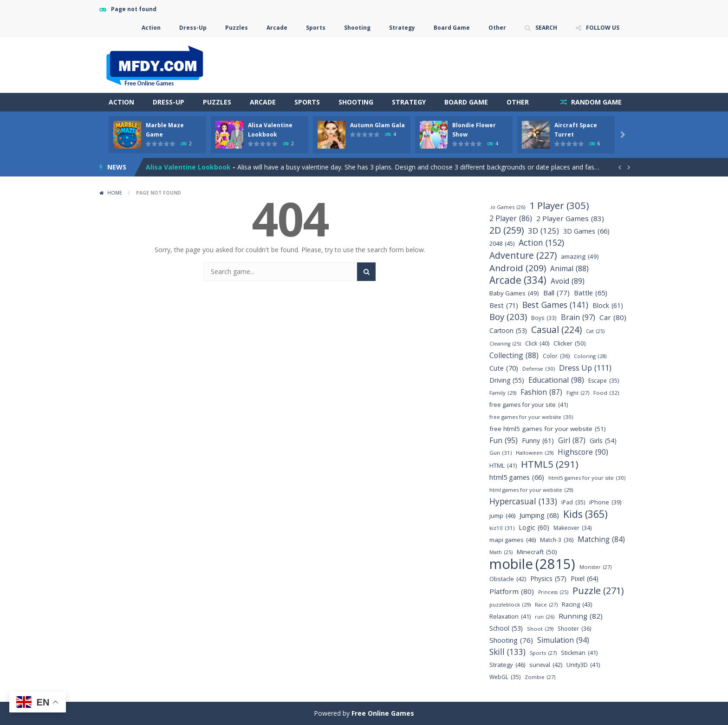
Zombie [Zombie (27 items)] (540, 677)
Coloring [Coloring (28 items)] (590, 356)
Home (115, 193)
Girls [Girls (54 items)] (603, 441)
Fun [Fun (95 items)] (504, 441)
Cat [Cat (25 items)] (595, 331)
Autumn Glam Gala (377, 125)
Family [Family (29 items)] (503, 393)
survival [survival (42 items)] (546, 665)
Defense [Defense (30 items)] (539, 369)
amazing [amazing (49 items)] (580, 257)
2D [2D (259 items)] (507, 230)
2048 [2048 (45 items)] (502, 244)
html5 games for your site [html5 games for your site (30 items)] (587, 478)
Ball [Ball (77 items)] (556, 293)
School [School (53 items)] (506, 628)
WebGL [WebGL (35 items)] (505, 677)
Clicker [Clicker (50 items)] (570, 343)
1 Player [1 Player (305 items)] (559, 206)
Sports (316, 28)
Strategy (402, 28)
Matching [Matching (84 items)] (601, 539)
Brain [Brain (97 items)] (578, 317)
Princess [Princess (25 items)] (553, 592)
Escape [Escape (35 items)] (604, 381)
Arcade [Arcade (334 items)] (518, 280)
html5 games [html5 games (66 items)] (517, 477)
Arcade (277, 28)
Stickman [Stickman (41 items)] (579, 653)
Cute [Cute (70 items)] (504, 368)
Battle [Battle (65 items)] (591, 293)
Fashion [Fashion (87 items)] (541, 392)
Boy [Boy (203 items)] (508, 317)
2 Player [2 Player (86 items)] (511, 219)
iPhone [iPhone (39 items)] (605, 502)
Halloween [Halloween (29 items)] (535, 453)
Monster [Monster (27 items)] (595, 567)
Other (497, 28)
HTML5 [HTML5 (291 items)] (550, 464)
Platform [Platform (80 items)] (512, 591)
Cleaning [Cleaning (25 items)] (505, 344)
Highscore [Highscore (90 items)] (583, 452)
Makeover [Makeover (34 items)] (573, 528)
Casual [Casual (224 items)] (556, 330)
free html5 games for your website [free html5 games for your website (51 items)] (548, 429)
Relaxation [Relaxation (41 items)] (510, 617)
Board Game (452, 28)
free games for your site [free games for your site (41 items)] (529, 405)
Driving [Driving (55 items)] (507, 380)
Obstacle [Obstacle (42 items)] (508, 579)
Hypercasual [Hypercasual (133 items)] (523, 501)
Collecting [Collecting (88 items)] (514, 356)
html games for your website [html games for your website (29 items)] (531, 490)
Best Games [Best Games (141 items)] (555, 305)
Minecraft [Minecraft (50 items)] (537, 552)
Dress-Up (193, 28)
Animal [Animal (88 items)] (569, 269)
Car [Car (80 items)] (613, 317)
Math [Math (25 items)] (501, 552)
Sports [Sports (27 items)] (543, 653)
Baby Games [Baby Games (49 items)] (514, 293)
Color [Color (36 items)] (556, 356)
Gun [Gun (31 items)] (500, 453)
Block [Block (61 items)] (608, 305)
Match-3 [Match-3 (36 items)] (557, 540)
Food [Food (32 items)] (606, 393)
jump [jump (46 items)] (502, 516)
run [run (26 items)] (545, 617)
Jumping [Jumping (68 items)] (539, 515)
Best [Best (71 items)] (504, 305)
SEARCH (546, 28)
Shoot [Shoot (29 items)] (540, 629)
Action (151, 28)
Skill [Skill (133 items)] (507, 652)
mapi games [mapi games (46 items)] (513, 540)
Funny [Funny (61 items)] (538, 441)
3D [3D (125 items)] (543, 231)
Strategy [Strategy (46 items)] (507, 665)
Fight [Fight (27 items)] (578, 393)
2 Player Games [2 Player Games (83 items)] (570, 219)
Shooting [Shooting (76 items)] (511, 640)
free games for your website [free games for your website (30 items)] (531, 417)
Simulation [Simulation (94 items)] (563, 640)
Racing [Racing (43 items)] (577, 604)
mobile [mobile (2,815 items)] (532, 564)
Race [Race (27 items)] (546, 604)
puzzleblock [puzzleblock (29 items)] (510, 604)
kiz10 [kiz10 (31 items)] (502, 528)
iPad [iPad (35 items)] (573, 502)
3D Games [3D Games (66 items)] (586, 231)
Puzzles (237, 28)
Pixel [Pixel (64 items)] (585, 578)
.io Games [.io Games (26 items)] (507, 207)
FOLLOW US (603, 28)
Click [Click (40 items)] (537, 343)
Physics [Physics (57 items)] (548, 578)
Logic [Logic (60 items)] (534, 527)
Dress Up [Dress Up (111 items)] (585, 368)
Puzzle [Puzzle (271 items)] (598, 591)
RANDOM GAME (595, 102)
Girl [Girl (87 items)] (572, 441)
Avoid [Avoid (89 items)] (568, 281)
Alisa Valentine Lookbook (188, 167)
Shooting (357, 28)
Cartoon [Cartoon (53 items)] (508, 330)
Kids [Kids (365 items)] (585, 514)
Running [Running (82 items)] (581, 616)
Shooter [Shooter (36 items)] (574, 629)
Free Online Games (383, 713)
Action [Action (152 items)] (541, 243)
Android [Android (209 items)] (518, 268)
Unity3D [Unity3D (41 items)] (583, 665)
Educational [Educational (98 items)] (556, 380)
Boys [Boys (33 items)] (544, 318)
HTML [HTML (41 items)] (503, 466)
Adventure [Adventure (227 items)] (523, 255)
